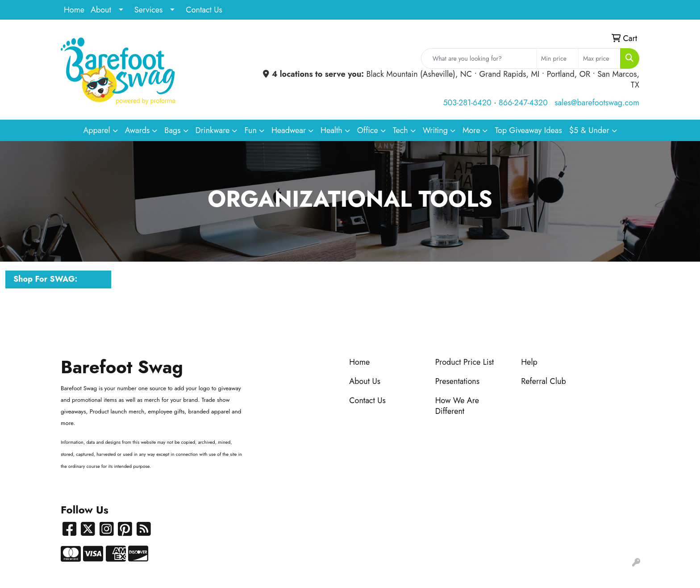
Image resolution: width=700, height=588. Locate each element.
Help (529, 362)
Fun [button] (250, 130)
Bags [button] (172, 130)
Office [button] (368, 130)
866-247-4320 (523, 103)
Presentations (457, 381)
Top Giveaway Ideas (528, 130)
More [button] (471, 130)
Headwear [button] (289, 130)
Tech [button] (400, 130)
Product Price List (465, 362)
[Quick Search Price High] (599, 58)
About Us (365, 381)
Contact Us (204, 10)
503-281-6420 (467, 103)
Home (74, 10)
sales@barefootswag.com (597, 103)
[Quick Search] (479, 58)
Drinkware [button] (213, 130)
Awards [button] (137, 130)
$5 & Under (589, 130)
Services (149, 10)
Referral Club (544, 381)
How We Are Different (457, 406)
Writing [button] (435, 130)
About (101, 10)
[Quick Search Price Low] (557, 58)
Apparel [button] (96, 130)
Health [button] (331, 130)
